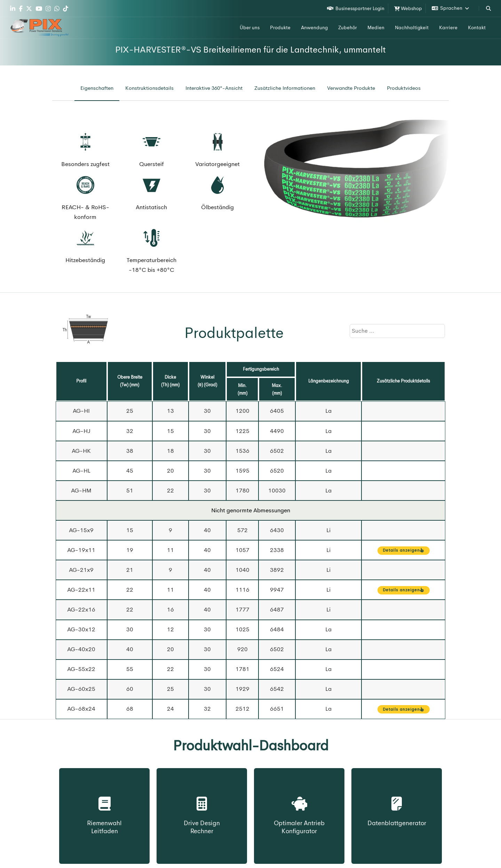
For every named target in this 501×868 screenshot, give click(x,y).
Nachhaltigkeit (412, 27)
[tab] (97, 88)
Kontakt (477, 27)
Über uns (250, 27)
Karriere (448, 27)
